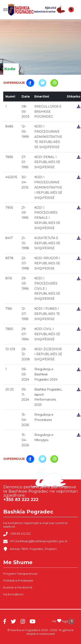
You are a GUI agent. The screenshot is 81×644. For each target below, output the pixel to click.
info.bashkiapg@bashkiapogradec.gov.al (35, 541)
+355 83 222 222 (17, 534)
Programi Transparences (20, 574)
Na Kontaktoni (13, 594)
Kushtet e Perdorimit (18, 587)
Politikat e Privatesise (18, 580)
